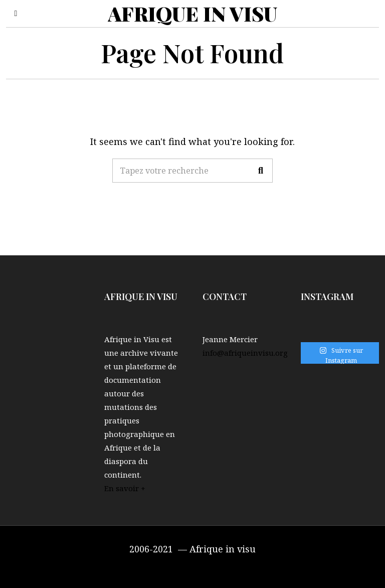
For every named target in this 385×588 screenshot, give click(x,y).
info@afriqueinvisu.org (245, 353)
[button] (261, 171)
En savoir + (125, 488)
